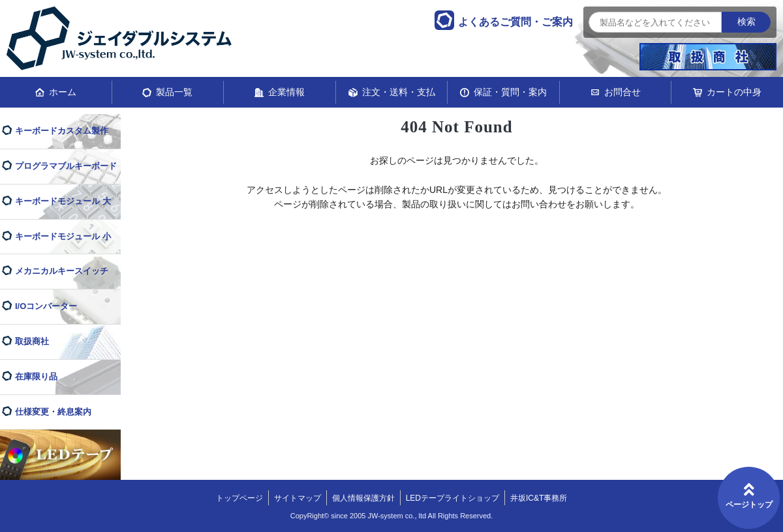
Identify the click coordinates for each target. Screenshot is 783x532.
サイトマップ (298, 498)
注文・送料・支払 (399, 92)
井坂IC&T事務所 (539, 498)
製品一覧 (174, 92)
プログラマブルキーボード (66, 166)
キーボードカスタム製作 (62, 131)
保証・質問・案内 (510, 92)
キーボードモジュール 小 (63, 236)
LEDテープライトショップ (453, 498)
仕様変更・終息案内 (53, 412)
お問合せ (622, 92)
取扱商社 (32, 341)
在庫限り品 (36, 377)
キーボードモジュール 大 (63, 201)
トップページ (239, 498)
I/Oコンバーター (46, 306)
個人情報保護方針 (363, 498)
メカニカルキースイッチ (62, 271)
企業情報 (286, 92)
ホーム (63, 92)
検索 (746, 22)
